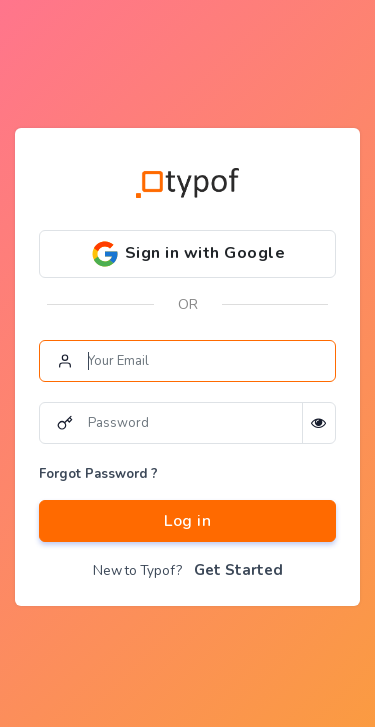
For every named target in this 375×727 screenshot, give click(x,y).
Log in (187, 521)
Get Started (238, 570)
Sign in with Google (187, 254)
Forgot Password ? (98, 474)
